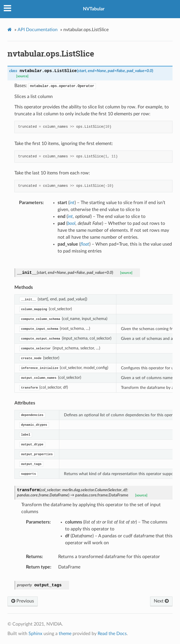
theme (65, 634)
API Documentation (38, 30)
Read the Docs (112, 634)
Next (161, 601)
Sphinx (35, 634)
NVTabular (94, 9)
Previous (23, 601)
